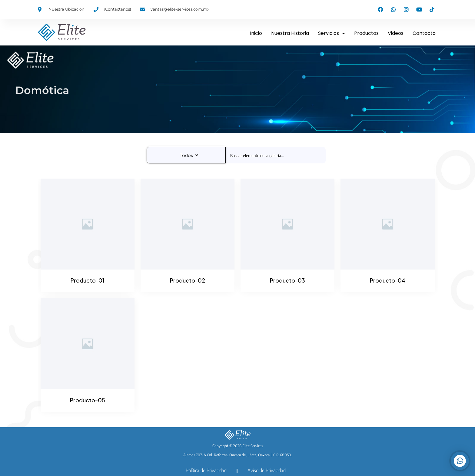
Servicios (332, 33)
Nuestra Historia (290, 33)
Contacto (424, 33)
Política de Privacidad (206, 470)
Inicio (256, 33)
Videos (396, 33)
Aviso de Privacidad (267, 470)
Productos (366, 33)
